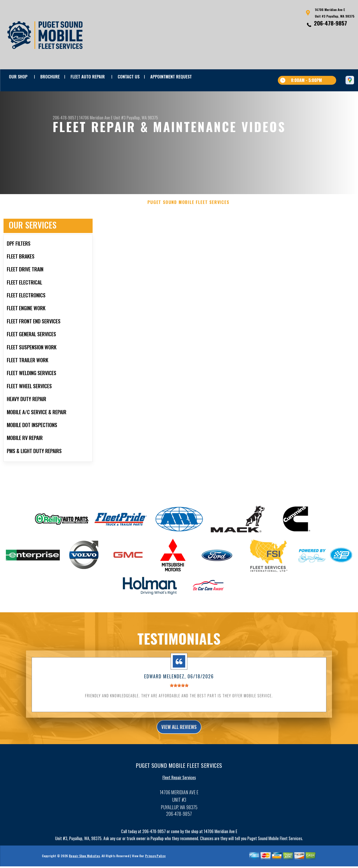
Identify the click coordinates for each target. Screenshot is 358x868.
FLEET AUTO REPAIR (88, 77)
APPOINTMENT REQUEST (171, 77)
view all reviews (179, 736)
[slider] (179, 694)
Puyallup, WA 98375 (142, 118)
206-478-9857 (330, 23)
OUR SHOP (18, 77)
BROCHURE (50, 77)
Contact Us (129, 77)
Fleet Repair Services (179, 787)
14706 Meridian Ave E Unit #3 (102, 118)
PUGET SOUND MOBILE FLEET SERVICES (188, 211)
